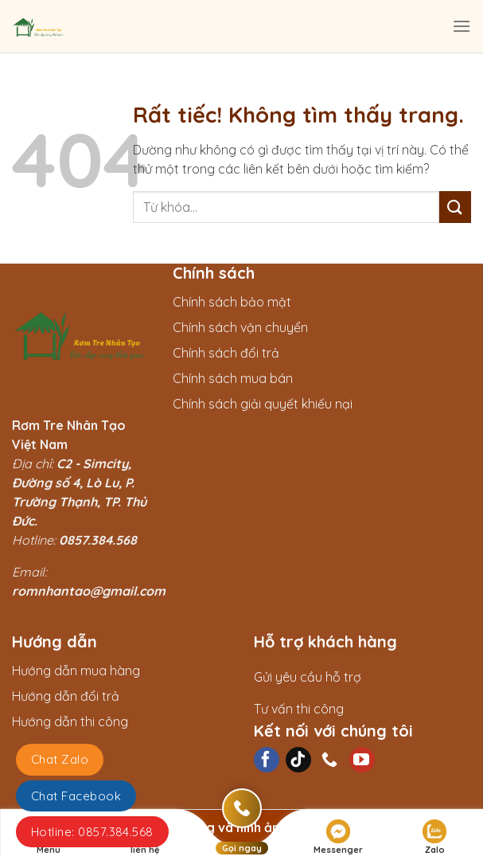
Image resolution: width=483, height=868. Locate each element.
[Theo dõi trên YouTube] (362, 760)
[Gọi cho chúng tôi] (330, 760)
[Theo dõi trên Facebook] (267, 760)
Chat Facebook (76, 796)
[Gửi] (455, 207)
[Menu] (462, 26)
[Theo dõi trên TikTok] (298, 760)
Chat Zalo (60, 759)
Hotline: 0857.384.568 (92, 832)
